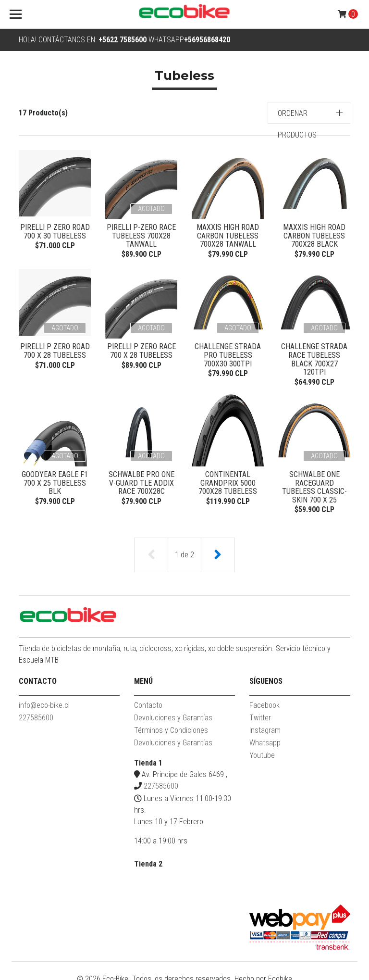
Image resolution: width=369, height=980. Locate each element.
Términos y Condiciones (171, 725)
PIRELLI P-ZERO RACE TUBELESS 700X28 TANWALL (141, 236)
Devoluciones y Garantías (173, 713)
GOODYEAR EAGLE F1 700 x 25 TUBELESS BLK (55, 477)
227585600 (36, 713)
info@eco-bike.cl (44, 700)
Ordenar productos (297, 124)
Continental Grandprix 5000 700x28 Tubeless (228, 477)
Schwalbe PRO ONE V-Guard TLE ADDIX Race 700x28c (141, 477)
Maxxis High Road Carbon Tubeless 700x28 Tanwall (228, 236)
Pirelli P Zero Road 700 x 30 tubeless (55, 232)
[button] (309, 113)
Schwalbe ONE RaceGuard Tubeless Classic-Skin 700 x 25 (314, 481)
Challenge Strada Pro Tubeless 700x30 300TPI (228, 356)
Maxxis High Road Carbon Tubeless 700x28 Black (314, 236)
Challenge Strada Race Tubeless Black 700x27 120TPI (314, 356)
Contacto (148, 700)
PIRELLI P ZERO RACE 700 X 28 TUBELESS (141, 352)
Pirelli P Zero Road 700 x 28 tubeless (55, 352)
